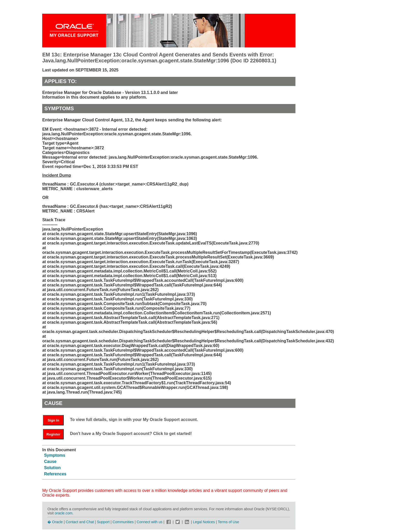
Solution (52, 468)
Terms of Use (228, 522)
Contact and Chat (80, 522)
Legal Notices (204, 522)
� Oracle (55, 522)
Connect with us (150, 522)
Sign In (53, 420)
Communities (123, 522)
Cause (50, 461)
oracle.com (63, 513)
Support (103, 522)
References (55, 474)
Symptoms (55, 455)
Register (53, 434)
